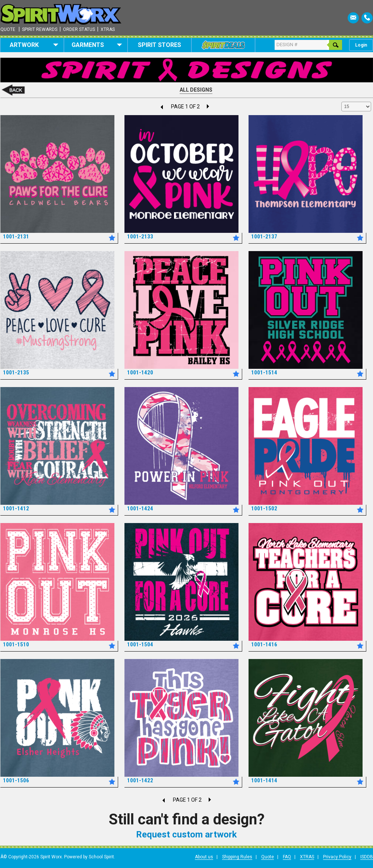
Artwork (34, 45)
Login (361, 45)
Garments (97, 45)
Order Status (79, 29)
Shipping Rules (237, 857)
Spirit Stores (159, 45)
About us (204, 857)
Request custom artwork (186, 834)
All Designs (196, 90)
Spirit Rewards (40, 29)
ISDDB (367, 857)
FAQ (287, 857)
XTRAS (307, 857)
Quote (8, 29)
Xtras (108, 29)
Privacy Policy (337, 857)
